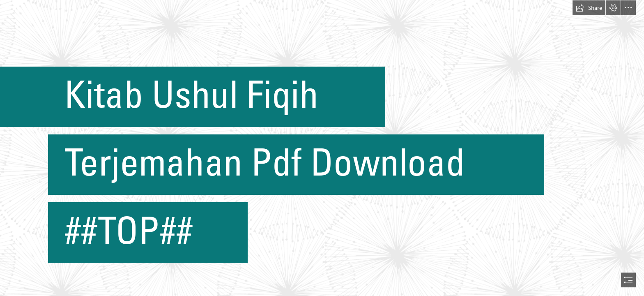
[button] (589, 8)
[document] (322, 148)
